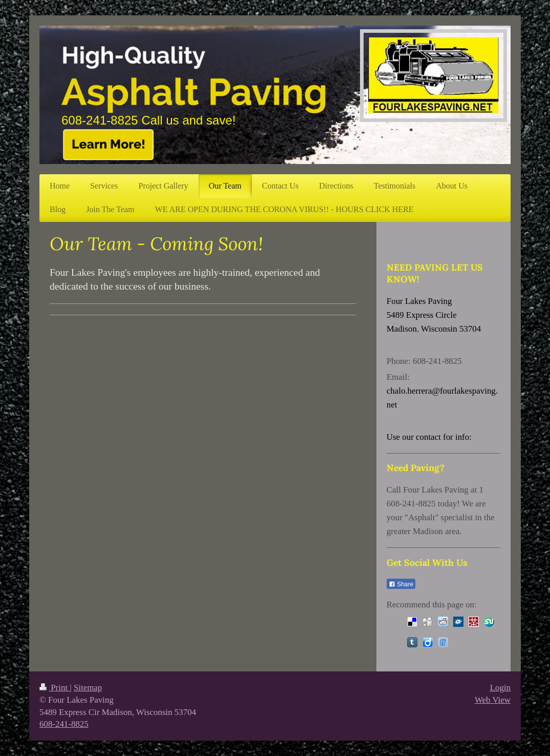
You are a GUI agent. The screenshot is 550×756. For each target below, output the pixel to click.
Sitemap (88, 688)
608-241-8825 (64, 724)
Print (55, 688)
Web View (493, 700)
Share (401, 584)
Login (500, 688)
